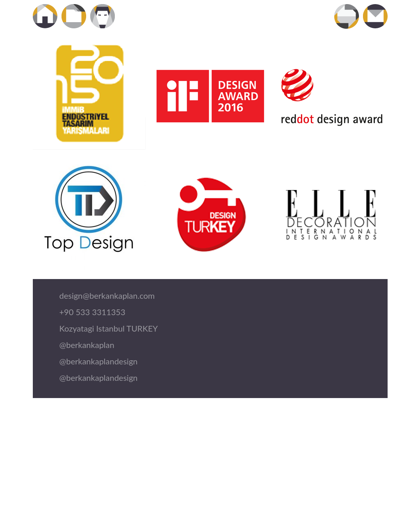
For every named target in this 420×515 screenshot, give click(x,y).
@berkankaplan (87, 345)
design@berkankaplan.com (107, 295)
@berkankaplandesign (99, 361)
